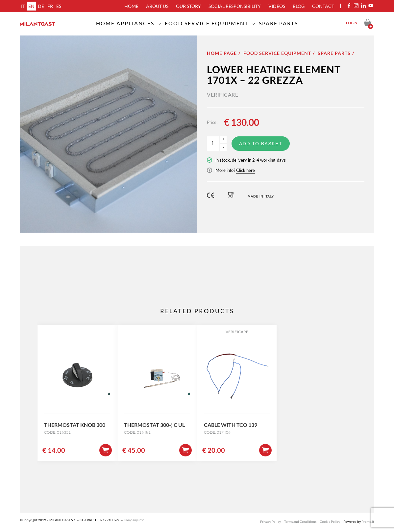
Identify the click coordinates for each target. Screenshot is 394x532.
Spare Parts (278, 23)
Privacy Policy (271, 521)
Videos (277, 6)
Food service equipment (207, 23)
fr (50, 6)
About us (157, 6)
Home (131, 6)
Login (352, 23)
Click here (246, 170)
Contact (323, 6)
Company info (134, 520)
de (41, 6)
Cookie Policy (330, 521)
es (59, 6)
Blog (299, 6)
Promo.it (368, 521)
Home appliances (125, 23)
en (31, 6)
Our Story (188, 6)
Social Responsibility (235, 6)
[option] (108, 134)
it (23, 6)
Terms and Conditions (300, 521)
